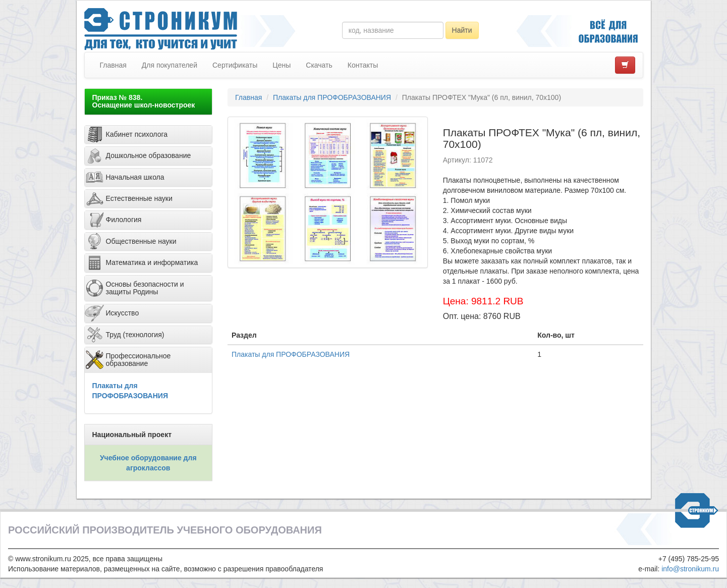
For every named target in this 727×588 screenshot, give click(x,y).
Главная (113, 65)
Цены (282, 65)
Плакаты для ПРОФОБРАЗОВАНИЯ (332, 97)
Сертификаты (235, 65)
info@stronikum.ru (690, 569)
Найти (462, 30)
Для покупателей (170, 65)
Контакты (363, 65)
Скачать (319, 65)
